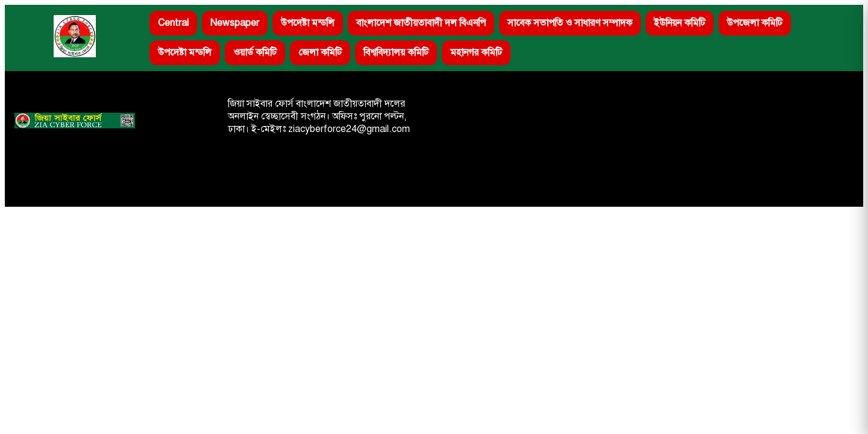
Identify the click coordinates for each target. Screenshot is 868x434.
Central (173, 23)
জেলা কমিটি (320, 52)
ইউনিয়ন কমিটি (680, 23)
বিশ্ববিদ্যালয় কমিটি (396, 52)
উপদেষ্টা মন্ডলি (308, 23)
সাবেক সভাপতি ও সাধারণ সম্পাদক (570, 23)
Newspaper (235, 23)
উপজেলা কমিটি (755, 23)
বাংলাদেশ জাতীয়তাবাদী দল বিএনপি (421, 23)
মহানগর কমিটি (476, 52)
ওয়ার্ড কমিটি (255, 52)
